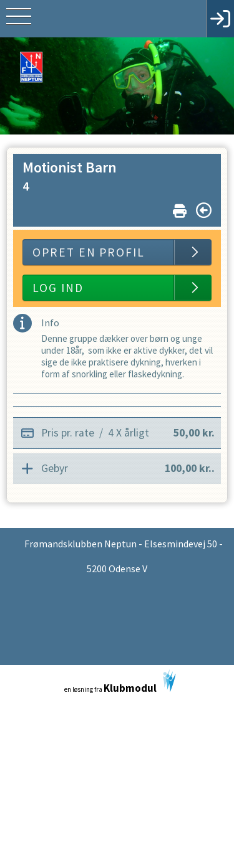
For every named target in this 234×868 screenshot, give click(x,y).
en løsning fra (120, 682)
